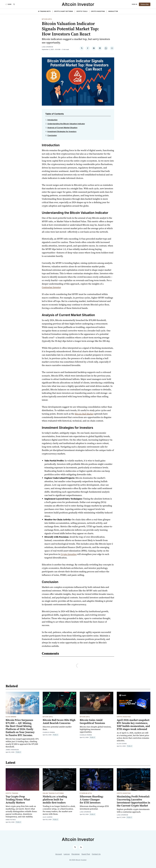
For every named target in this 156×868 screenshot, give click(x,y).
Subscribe (145, 4)
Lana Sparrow (47, 47)
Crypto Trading (12, 793)
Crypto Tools (82, 11)
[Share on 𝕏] (82, 48)
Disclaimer (76, 854)
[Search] (14, 4)
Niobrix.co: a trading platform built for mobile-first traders (55, 799)
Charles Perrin (49, 732)
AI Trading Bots (44, 11)
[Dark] (9, 4)
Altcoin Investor (78, 4)
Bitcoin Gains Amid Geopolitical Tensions (92, 721)
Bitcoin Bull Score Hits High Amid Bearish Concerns (59, 721)
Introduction (52, 120)
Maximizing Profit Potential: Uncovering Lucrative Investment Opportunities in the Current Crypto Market (133, 801)
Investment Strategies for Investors (62, 132)
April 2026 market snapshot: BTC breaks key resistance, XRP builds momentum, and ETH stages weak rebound (133, 725)
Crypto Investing (98, 11)
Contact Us (96, 854)
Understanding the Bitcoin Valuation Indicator (66, 124)
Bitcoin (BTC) (47, 19)
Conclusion (52, 135)
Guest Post (86, 854)
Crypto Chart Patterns (64, 11)
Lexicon (67, 854)
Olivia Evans (122, 744)
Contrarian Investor (51, 287)
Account (59, 854)
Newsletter (113, 11)
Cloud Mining (11, 717)
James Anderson (12, 750)
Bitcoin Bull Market (84, 414)
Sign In (135, 4)
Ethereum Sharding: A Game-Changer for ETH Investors (92, 799)
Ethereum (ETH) (86, 793)
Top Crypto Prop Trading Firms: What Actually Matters (18, 799)
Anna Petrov (11, 820)
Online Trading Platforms (53, 793)
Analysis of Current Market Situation (62, 128)
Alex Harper (48, 817)
